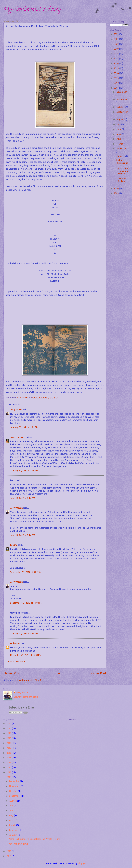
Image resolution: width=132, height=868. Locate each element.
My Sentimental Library (32, 10)
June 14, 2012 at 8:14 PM (23, 535)
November (122, 99)
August (120, 119)
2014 (116, 73)
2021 (116, 39)
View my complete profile (27, 697)
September (122, 112)
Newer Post (12, 673)
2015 (116, 68)
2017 (116, 59)
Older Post (99, 673)
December (122, 92)
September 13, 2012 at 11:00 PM (26, 603)
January (121, 156)
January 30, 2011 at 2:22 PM (24, 427)
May (119, 134)
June (119, 129)
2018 (116, 54)
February (121, 149)
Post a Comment (17, 661)
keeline (14, 545)
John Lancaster (18, 437)
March (120, 144)
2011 (116, 88)
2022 (116, 34)
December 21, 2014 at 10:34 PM (26, 655)
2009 (116, 193)
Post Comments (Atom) (29, 680)
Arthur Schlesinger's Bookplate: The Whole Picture (122, 167)
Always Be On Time (121, 180)
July (119, 124)
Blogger (82, 863)
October (121, 107)
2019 (116, 49)
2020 (116, 44)
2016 (116, 63)
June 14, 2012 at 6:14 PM (23, 498)
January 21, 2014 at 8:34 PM (24, 633)
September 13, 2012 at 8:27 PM (26, 572)
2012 (116, 83)
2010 (116, 188)
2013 (116, 78)
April (119, 139)
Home (56, 673)
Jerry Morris (16, 409)
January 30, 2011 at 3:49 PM (24, 470)
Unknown (15, 643)
